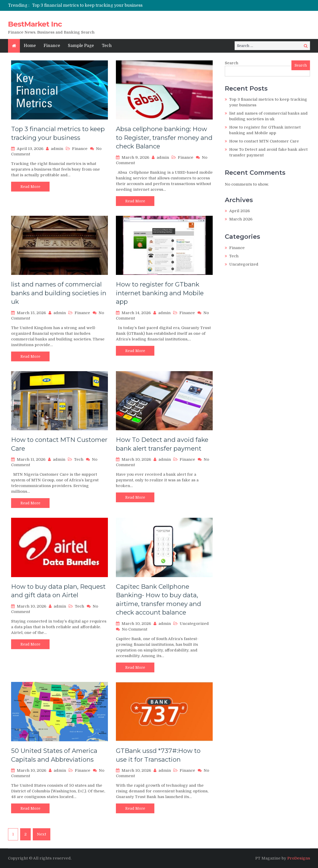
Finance (52, 46)
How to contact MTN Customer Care (264, 141)
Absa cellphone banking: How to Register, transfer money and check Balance (164, 138)
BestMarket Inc (35, 24)
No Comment (135, 629)
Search (232, 63)
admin (57, 149)
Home (30, 46)
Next (42, 834)
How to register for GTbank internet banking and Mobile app (160, 293)
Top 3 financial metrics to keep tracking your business (87, 5)
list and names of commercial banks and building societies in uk (59, 293)
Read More (30, 187)
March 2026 (241, 219)
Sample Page (81, 46)
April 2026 (240, 211)
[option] (111, 5)
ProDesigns (299, 858)
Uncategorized (194, 624)
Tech (107, 46)
